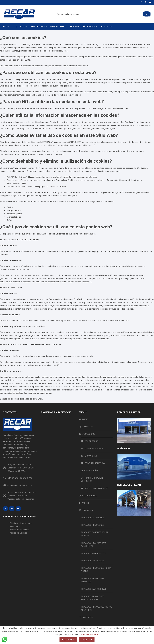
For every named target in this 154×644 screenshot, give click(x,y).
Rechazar (68, 640)
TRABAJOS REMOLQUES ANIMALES (93, 580)
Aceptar (87, 640)
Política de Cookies (58, 187)
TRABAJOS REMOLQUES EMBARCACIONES (93, 598)
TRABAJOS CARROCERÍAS (93, 589)
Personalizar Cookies (16, 183)
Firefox (10, 207)
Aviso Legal (15, 526)
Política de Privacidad (19, 530)
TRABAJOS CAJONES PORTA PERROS (95, 534)
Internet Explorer (14, 214)
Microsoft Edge (14, 217)
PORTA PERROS (90, 441)
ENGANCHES (89, 456)
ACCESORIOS (39, 26)
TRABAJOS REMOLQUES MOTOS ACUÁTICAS (96, 608)
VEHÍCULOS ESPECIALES (95, 488)
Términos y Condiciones (20, 523)
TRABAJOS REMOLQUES (93, 525)
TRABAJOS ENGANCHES (93, 518)
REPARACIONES (58, 26)
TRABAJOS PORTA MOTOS (94, 553)
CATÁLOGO (21, 26)
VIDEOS (74, 26)
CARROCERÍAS (90, 471)
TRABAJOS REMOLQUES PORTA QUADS (96, 570)
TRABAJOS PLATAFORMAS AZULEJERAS (94, 544)
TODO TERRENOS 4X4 (93, 463)
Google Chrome (14, 210)
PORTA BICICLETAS (92, 449)
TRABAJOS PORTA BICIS (93, 561)
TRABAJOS (90, 26)
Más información (89, 634)
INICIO (7, 26)
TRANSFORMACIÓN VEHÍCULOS (92, 479)
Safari (9, 220)
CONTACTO (106, 26)
